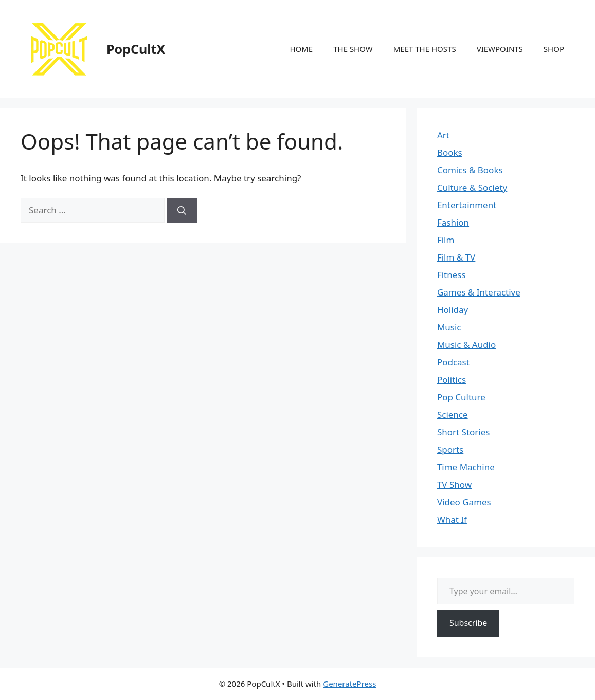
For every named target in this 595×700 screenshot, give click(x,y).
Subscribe (468, 623)
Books (450, 152)
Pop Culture (461, 397)
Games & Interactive (479, 292)
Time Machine (466, 467)
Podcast (453, 362)
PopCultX (136, 49)
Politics (452, 380)
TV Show (454, 484)
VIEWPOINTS (500, 49)
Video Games (464, 502)
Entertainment (467, 205)
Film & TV (456, 257)
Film (446, 240)
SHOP (554, 49)
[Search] (182, 210)
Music (449, 327)
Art (443, 135)
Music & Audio (466, 345)
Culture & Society (472, 187)
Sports (450, 449)
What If (452, 519)
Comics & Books (470, 170)
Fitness (452, 275)
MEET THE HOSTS (425, 49)
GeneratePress (349, 684)
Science (453, 415)
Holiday (453, 310)
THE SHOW (353, 49)
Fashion (453, 222)
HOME (301, 49)
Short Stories (464, 432)
